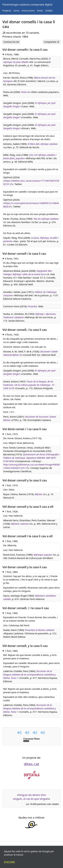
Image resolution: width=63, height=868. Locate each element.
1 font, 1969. (12, 613)
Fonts (40, 11)
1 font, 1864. (12, 651)
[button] (20, 733)
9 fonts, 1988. (12, 54)
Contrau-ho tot (11, 42)
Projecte (7, 11)
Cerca (16, 11)
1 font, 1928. (12, 511)
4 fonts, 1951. (12, 259)
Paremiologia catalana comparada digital (27, 5)
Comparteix (52, 42)
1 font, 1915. (12, 434)
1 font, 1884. (12, 572)
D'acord (9, 862)
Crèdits (49, 11)
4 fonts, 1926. (12, 335)
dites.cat (32, 764)
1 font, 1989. (12, 541)
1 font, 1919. (12, 485)
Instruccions (28, 11)
